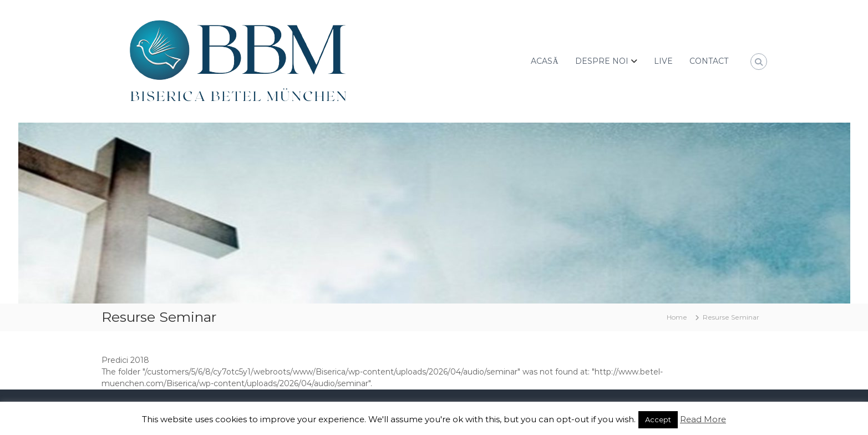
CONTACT (709, 61)
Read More (703, 419)
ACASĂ (544, 61)
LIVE (663, 61)
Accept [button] (658, 419)
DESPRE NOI (602, 61)
